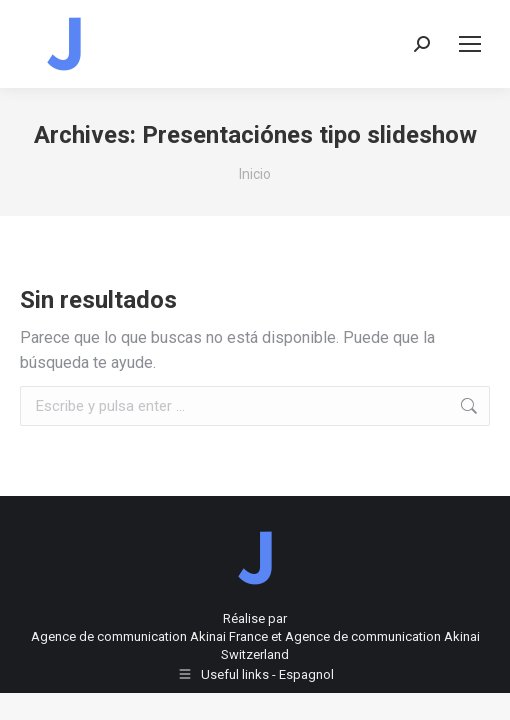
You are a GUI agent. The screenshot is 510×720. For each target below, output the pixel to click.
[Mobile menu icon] (470, 44)
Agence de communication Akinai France (151, 636)
